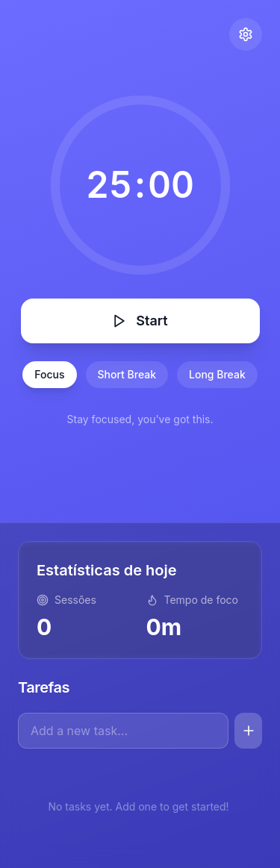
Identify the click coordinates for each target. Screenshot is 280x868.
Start (140, 321)
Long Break (217, 374)
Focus (49, 374)
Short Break (127, 374)
